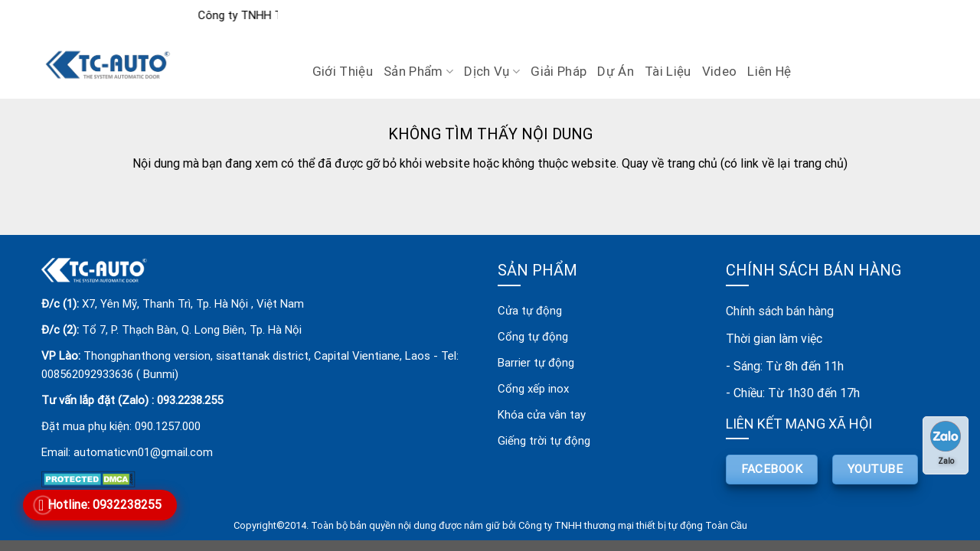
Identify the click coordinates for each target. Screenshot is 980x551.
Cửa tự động (530, 311)
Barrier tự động (536, 363)
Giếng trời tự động (544, 441)
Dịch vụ (492, 71)
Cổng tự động (533, 337)
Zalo (946, 443)
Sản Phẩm (418, 71)
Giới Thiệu (343, 71)
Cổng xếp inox (533, 389)
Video (720, 71)
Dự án (616, 71)
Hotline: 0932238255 (105, 505)
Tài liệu (668, 71)
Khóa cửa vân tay (542, 415)
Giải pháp (559, 71)
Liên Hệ (769, 71)
